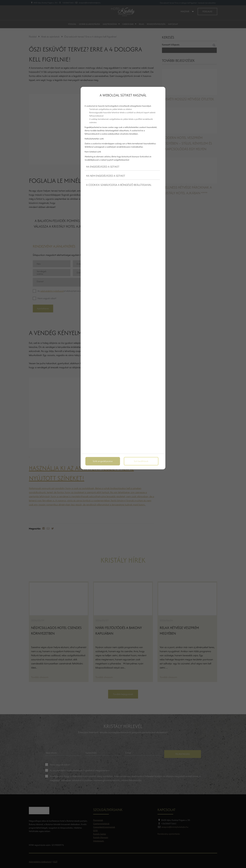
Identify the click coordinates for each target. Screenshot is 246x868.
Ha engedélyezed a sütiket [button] (103, 167)
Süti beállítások (141, 461)
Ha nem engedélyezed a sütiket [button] (106, 176)
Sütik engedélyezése (103, 461)
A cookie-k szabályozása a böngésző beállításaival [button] (119, 185)
